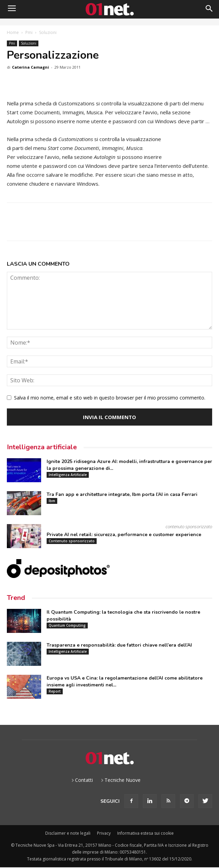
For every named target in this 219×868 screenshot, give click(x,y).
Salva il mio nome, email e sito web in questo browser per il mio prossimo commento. (110, 398)
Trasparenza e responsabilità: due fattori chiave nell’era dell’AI (119, 645)
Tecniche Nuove (123, 780)
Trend (16, 598)
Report (55, 691)
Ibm (52, 501)
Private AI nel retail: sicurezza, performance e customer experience (124, 535)
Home (13, 32)
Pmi (29, 32)
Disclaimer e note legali (68, 833)
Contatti (84, 780)
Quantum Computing (67, 625)
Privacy (104, 833)
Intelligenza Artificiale (68, 475)
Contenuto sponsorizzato (72, 541)
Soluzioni (48, 32)
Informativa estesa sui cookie (145, 833)
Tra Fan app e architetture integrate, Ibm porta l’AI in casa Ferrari (122, 494)
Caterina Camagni (31, 67)
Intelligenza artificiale (42, 447)
